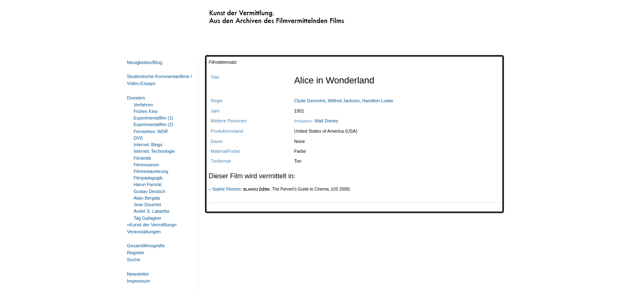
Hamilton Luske (378, 101)
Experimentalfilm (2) (153, 124)
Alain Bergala (147, 198)
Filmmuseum (146, 165)
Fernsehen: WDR (151, 131)
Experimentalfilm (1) (153, 118)
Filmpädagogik (148, 178)
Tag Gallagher (147, 218)
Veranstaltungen (144, 232)
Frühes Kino (145, 111)
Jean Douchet (147, 205)
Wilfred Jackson (344, 101)
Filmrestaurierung (151, 171)
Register (136, 253)
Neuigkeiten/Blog (145, 62)
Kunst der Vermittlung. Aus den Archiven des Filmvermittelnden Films (260, 15)
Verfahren (143, 105)
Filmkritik (142, 158)
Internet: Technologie (154, 151)
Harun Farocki (147, 184)
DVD (138, 138)
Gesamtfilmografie (146, 246)
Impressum (138, 281)
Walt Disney (327, 121)
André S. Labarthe (152, 211)
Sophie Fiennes (226, 189)
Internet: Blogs (148, 145)
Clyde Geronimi (310, 101)
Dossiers (136, 98)
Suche (133, 260)
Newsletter (138, 274)
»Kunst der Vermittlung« (152, 225)
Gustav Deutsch (149, 191)
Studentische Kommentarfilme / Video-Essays (158, 80)
